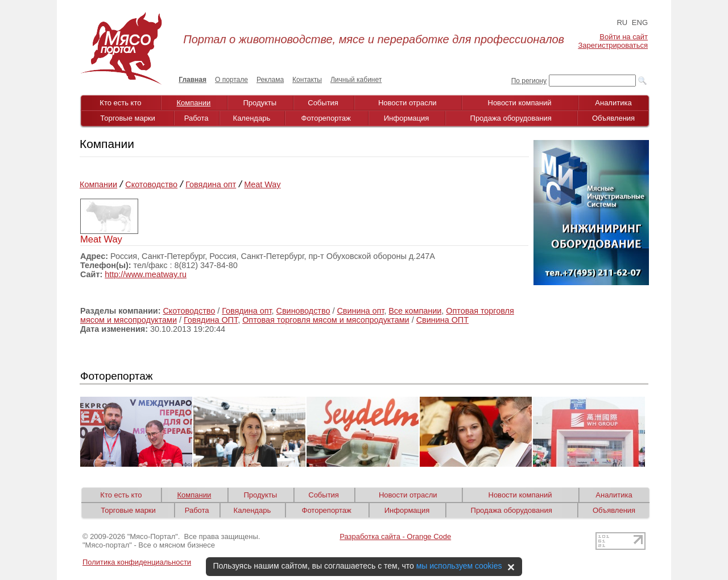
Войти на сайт (624, 37)
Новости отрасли (408, 103)
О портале (231, 80)
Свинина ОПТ (442, 320)
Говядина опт (211, 184)
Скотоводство (151, 184)
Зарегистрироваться (613, 45)
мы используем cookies (459, 566)
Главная (193, 80)
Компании (194, 103)
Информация (407, 118)
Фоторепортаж (326, 118)
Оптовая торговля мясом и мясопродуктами (326, 320)
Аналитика (613, 103)
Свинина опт (360, 311)
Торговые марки (128, 118)
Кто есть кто (120, 103)
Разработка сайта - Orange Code (395, 536)
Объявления (613, 118)
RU (622, 22)
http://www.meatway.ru (146, 274)
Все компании (415, 311)
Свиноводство (303, 311)
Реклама (270, 80)
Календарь (252, 118)
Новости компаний (520, 103)
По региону (529, 81)
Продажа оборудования (511, 118)
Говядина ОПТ (211, 320)
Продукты (260, 103)
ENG (640, 22)
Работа (197, 118)
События (323, 103)
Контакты (307, 80)
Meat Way (262, 184)
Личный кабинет (356, 80)
